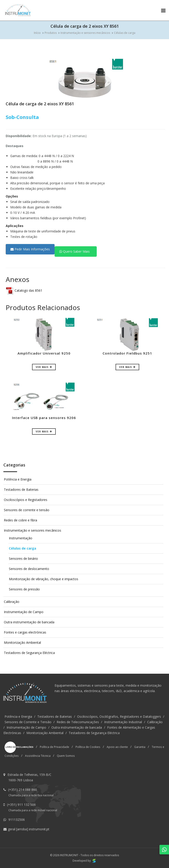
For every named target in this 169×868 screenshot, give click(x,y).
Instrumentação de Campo (24, 612)
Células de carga (125, 33)
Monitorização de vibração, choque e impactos (44, 579)
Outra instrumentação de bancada (29, 622)
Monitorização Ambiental (22, 642)
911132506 (17, 820)
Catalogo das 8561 (24, 290)
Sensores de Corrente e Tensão (28, 722)
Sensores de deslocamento (29, 569)
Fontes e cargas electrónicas (25, 632)
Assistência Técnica (38, 756)
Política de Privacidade (54, 747)
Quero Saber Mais (74, 251)
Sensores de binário (23, 559)
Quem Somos (66, 756)
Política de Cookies (88, 747)
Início (37, 33)
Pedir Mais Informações (30, 249)
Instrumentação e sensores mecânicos (85, 33)
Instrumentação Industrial (123, 722)
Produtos (51, 33)
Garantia (140, 747)
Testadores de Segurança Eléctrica (29, 653)
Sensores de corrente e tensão (27, 510)
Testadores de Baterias (21, 489)
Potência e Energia (18, 479)
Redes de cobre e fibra (20, 520)
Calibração (12, 602)
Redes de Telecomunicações (78, 722)
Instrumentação (21, 538)
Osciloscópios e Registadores (26, 500)
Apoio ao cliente (117, 747)
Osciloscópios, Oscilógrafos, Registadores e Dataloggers (119, 716)
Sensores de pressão (24, 589)
